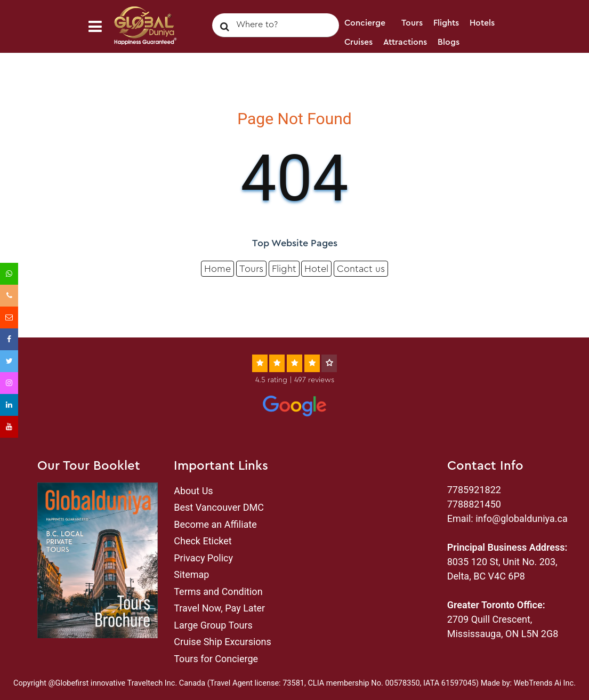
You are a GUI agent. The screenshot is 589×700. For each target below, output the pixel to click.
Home (217, 269)
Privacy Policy (203, 558)
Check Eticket (203, 541)
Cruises (358, 42)
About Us (193, 491)
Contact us (361, 269)
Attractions (405, 42)
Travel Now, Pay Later (219, 608)
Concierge (365, 23)
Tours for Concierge (216, 659)
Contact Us (366, 61)
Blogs (449, 42)
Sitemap (191, 574)
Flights (446, 23)
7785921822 (474, 490)
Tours (412, 23)
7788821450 (474, 504)
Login (410, 61)
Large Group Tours (213, 625)
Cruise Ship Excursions (223, 642)
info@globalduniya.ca (522, 518)
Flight (284, 269)
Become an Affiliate (215, 524)
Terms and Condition (218, 592)
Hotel (316, 269)
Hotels (482, 23)
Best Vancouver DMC (219, 507)
